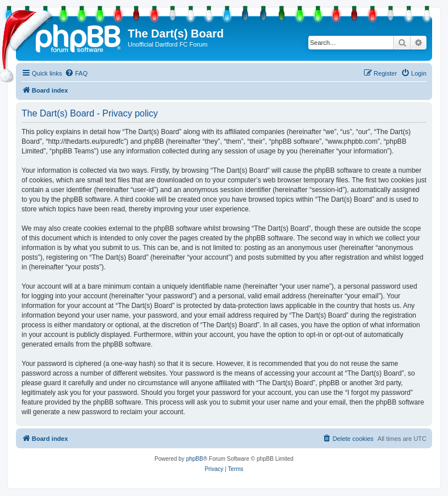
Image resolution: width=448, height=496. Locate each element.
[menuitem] (76, 73)
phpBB (195, 459)
